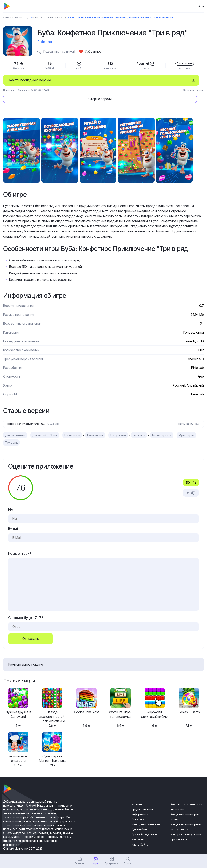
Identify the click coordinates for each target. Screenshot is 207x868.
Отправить (31, 628)
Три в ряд (11, 432)
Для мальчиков (15, 425)
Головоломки (60, 17)
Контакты (138, 829)
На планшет (95, 425)
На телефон (72, 425)
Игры (40, 17)
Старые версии (165, 80)
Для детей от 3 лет (45, 425)
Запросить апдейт (194, 90)
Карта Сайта (140, 834)
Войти (199, 6)
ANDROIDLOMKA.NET (16, 17)
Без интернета (162, 425)
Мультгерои (186, 425)
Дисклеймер (140, 819)
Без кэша (139, 425)
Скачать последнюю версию (29, 80)
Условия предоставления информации (143, 799)
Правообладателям (144, 824)
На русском (118, 425)
